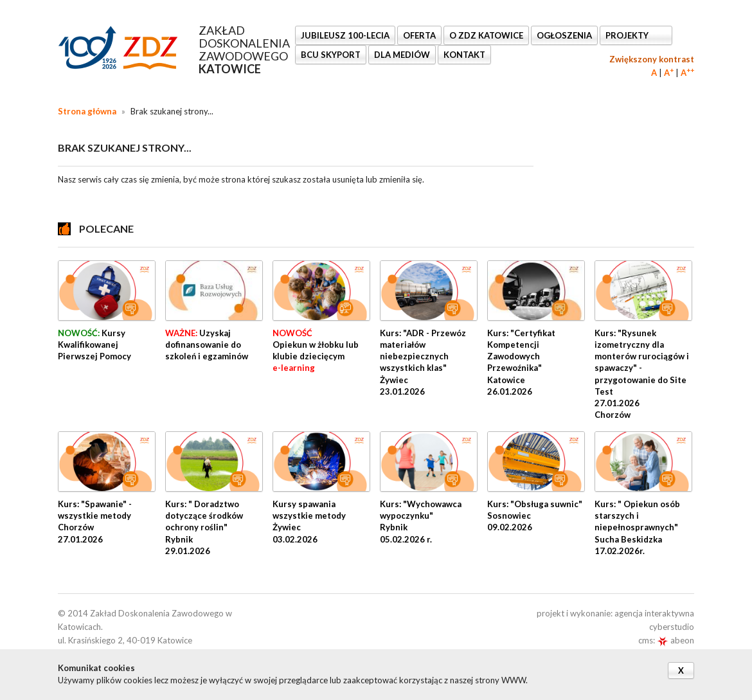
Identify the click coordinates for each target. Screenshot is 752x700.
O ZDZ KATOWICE (486, 35)
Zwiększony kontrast (652, 59)
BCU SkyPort (331, 55)
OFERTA (419, 35)
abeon (676, 640)
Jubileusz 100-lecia (345, 35)
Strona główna (87, 111)
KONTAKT (464, 55)
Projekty (628, 35)
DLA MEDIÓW (402, 55)
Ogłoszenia (564, 35)
